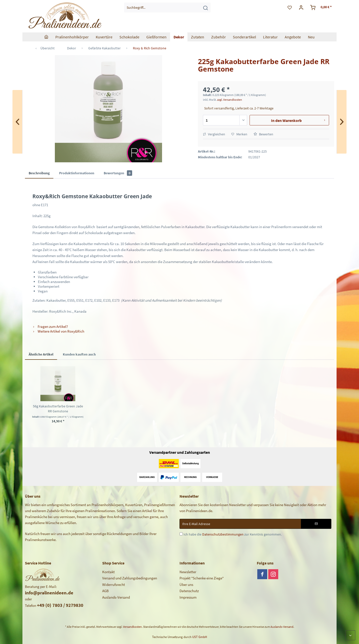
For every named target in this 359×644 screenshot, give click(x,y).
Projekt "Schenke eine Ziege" (202, 578)
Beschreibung (39, 173)
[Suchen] (205, 7)
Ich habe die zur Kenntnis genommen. (233, 534)
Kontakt (108, 572)
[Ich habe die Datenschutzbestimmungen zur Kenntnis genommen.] (181, 534)
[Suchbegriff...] (167, 7)
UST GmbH (200, 637)
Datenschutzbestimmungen (223, 534)
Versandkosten (132, 627)
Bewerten (263, 134)
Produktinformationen (77, 173)
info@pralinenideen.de (49, 593)
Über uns (186, 585)
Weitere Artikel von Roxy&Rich (58, 331)
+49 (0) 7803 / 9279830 (60, 605)
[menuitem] (167, 7)
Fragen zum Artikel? (50, 326)
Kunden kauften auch (79, 354)
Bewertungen (118, 173)
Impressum (188, 597)
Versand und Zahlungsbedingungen (130, 578)
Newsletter (188, 572)
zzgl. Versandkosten (230, 100)
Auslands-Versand (116, 597)
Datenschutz (189, 591)
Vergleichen (214, 134)
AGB (105, 591)
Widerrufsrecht (114, 585)
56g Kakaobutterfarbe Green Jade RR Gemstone (58, 409)
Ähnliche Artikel (41, 354)
